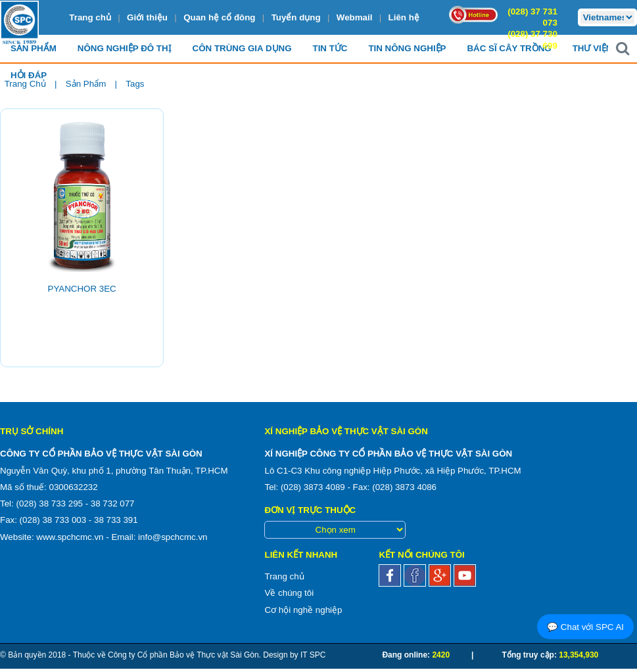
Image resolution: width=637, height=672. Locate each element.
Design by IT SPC (294, 655)
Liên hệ (404, 17)
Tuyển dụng (296, 17)
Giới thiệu (147, 17)
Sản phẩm (86, 84)
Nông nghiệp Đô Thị (125, 49)
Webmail (355, 17)
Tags (135, 84)
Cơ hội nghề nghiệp (303, 610)
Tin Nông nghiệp (407, 49)
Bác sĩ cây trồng (509, 49)
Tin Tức (330, 49)
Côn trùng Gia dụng (242, 49)
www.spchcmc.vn (70, 537)
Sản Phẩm (34, 49)
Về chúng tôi (289, 593)
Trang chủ (90, 17)
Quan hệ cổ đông (219, 17)
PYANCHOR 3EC (82, 289)
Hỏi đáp (29, 76)
